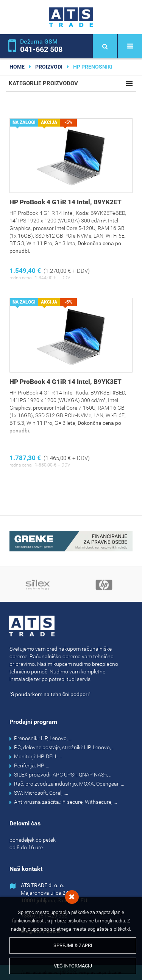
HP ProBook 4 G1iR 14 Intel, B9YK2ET (66, 202)
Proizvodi (49, 67)
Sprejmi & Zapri (73, 945)
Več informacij (73, 966)
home (17, 67)
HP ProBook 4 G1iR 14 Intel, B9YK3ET (66, 382)
